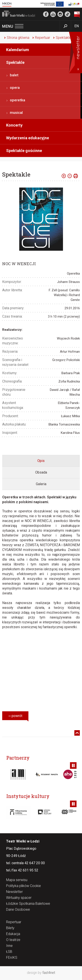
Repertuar (43, 38)
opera (15, 88)
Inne (9, 946)
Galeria (41, 484)
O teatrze (13, 940)
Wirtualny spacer (19, 898)
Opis (41, 461)
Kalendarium (18, 50)
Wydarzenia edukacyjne (28, 138)
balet (14, 75)
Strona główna (18, 38)
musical (16, 113)
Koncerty (14, 125)
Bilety (10, 928)
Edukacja (13, 934)
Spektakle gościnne (24, 151)
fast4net (49, 973)
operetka (17, 100)
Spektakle (63, 38)
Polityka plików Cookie (24, 886)
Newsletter (14, 892)
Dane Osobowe (18, 910)
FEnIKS (12, 958)
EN (77, 26)
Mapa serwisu (17, 880)
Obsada (41, 472)
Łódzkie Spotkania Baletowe (28, 904)
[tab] (41, 461)
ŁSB (9, 952)
